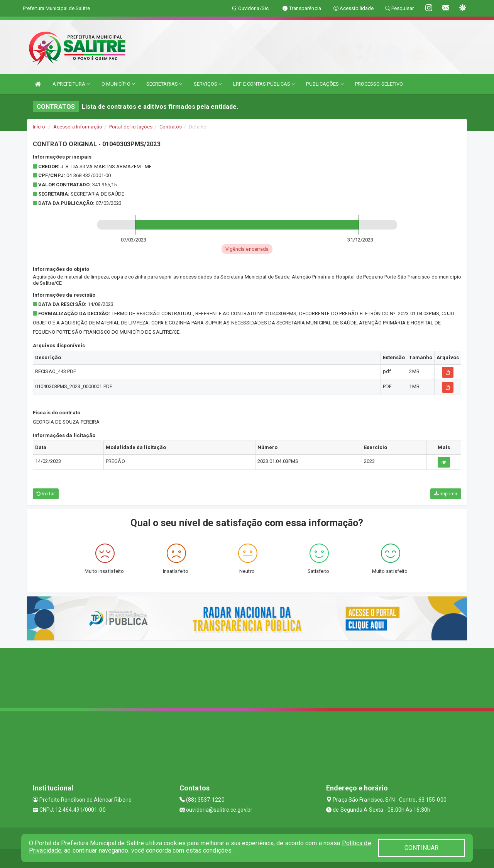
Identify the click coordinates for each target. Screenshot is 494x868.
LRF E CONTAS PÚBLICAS (264, 84)
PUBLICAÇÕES (325, 84)
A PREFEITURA (71, 84)
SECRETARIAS (164, 84)
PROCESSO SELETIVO (379, 84)
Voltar (46, 494)
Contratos (171, 127)
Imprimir (446, 494)
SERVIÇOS (208, 84)
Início (39, 127)
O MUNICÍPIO (118, 84)
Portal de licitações (131, 127)
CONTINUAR (421, 848)
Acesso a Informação (78, 127)
